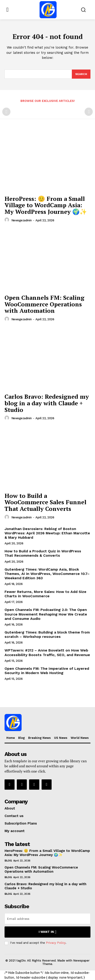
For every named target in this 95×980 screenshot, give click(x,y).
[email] (47, 919)
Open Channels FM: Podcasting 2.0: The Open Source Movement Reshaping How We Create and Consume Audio (46, 614)
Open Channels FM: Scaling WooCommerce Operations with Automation (44, 304)
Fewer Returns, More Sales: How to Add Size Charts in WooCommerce (45, 594)
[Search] (81, 74)
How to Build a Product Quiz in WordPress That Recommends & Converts (43, 553)
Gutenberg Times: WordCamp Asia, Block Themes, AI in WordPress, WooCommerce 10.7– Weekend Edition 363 (47, 574)
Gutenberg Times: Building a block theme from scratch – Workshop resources (47, 634)
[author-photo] (7, 220)
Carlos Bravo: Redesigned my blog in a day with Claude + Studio (47, 403)
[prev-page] (6, 112)
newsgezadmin (22, 220)
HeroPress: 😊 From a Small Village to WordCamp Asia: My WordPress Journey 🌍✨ (46, 205)
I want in (48, 932)
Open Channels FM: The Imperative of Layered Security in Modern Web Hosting (47, 671)
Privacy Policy (56, 943)
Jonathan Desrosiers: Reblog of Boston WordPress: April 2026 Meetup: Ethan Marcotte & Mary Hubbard (47, 533)
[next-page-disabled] (89, 112)
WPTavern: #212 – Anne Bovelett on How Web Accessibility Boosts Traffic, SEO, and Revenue (47, 652)
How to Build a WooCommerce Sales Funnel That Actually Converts (45, 502)
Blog (8, 861)
